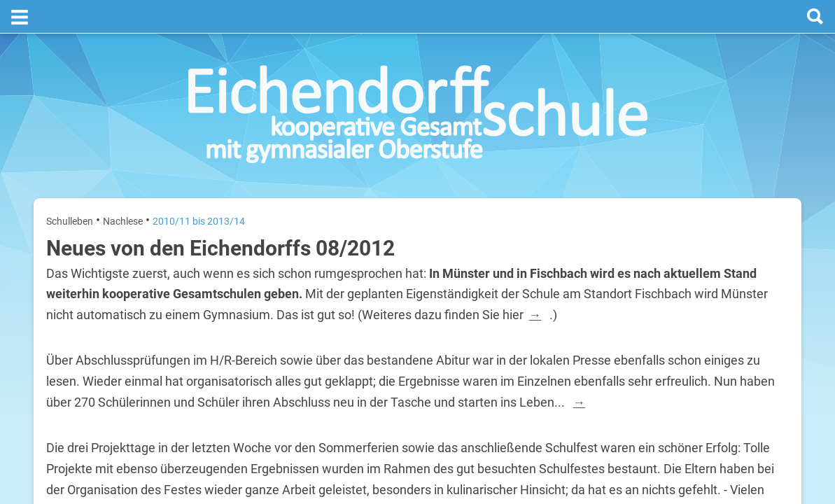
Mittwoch (634, 362)
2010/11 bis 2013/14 (199, 188)
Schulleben (70, 188)
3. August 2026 (761, 272)
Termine (704, 183)
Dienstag (633, 317)
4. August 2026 (761, 317)
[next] (714, 239)
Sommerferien (707, 294)
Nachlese (123, 188)
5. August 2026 (761, 362)
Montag (631, 272)
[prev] (700, 239)
